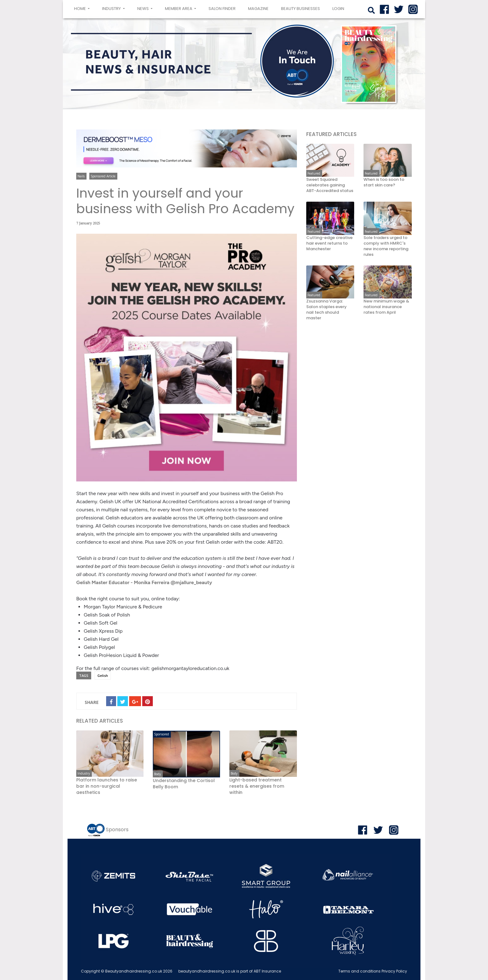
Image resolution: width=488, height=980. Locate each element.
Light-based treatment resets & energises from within (257, 786)
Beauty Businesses (300, 9)
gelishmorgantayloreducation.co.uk (190, 668)
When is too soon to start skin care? (384, 182)
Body (157, 774)
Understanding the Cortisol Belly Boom (184, 784)
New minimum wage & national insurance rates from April (386, 307)
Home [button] (83, 8)
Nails (81, 176)
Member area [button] (179, 9)
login (338, 9)
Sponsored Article (103, 176)
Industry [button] (112, 9)
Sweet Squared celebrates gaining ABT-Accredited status (330, 185)
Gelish (103, 675)
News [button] (143, 9)
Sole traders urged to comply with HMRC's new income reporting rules (386, 246)
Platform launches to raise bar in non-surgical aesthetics (107, 786)
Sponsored (162, 734)
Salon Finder (222, 9)
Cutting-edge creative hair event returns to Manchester (329, 243)
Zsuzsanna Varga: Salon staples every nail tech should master (326, 310)
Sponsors (117, 830)
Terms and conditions (359, 971)
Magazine (258, 9)
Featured (314, 173)
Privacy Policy (394, 971)
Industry (84, 773)
